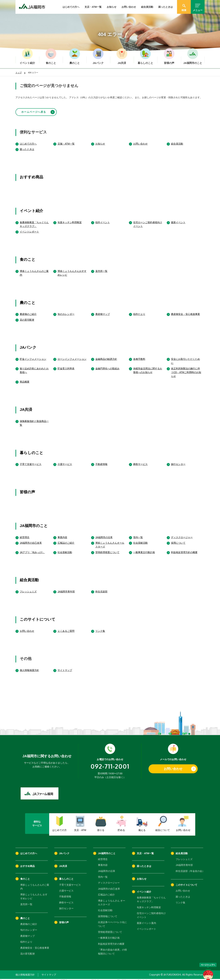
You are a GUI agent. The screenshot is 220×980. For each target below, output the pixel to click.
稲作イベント (103, 219)
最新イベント (178, 219)
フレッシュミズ (28, 589)
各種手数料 (139, 356)
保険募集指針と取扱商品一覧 (34, 420)
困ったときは (166, 7)
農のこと (28, 300)
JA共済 (26, 407)
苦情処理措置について (107, 549)
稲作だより (139, 311)
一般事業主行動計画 (144, 549)
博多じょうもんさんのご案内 (34, 270)
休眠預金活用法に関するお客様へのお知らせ (148, 367)
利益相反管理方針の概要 (184, 549)
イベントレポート (29, 229)
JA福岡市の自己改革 (31, 540)
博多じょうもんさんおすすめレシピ (72, 270)
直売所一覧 (101, 268)
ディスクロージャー (182, 534)
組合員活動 (147, 7)
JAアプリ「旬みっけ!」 (32, 549)
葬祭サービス (140, 461)
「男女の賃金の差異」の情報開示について (112, 949)
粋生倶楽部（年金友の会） (190, 868)
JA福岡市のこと (34, 523)
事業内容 (62, 534)
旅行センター (178, 461)
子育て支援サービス (31, 461)
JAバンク (28, 344)
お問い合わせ (129, 7)
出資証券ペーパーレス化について (112, 921)
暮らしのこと (32, 450)
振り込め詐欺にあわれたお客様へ (34, 367)
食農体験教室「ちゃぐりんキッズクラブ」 (34, 221)
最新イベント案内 (146, 920)
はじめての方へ (71, 7)
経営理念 (25, 534)
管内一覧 (138, 534)
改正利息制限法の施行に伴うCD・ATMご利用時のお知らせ (186, 369)
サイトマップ (65, 667)
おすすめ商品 (31, 174)
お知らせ (112, 7)
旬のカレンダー (66, 311)
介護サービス (65, 461)
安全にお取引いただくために (185, 358)
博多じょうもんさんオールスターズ (110, 542)
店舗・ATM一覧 (66, 141)
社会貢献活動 (140, 540)
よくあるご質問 (66, 628)
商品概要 (25, 379)
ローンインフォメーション (72, 356)
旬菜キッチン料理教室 (70, 219)
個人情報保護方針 (29, 667)
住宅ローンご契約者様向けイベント (148, 221)
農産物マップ (103, 311)
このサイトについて (38, 616)
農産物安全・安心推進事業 (185, 311)
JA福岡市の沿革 (104, 534)
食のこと (28, 257)
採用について (178, 540)
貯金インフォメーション (33, 356)
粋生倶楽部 (101, 589)
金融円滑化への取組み (107, 366)
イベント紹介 (31, 208)
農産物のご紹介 (28, 311)
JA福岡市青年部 (66, 589)
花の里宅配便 (27, 317)
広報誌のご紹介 (66, 540)
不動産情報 (101, 461)
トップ (19, 73)
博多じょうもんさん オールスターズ (112, 899)
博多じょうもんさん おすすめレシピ (34, 893)
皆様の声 (27, 489)
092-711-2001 (110, 763)
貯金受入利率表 (66, 366)
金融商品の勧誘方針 (106, 356)
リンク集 (100, 628)
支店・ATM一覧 (93, 7)
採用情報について (108, 913)
